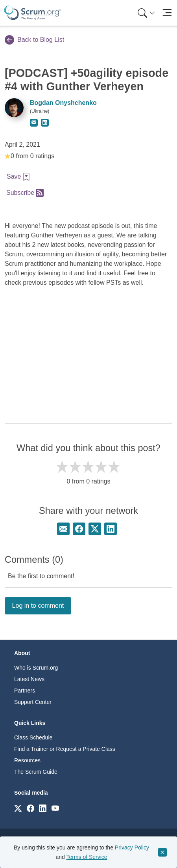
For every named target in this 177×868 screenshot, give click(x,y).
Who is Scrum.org (36, 668)
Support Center (33, 702)
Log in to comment (38, 606)
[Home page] (33, 13)
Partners (25, 691)
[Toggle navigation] (167, 13)
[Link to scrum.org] (18, 808)
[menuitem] (146, 13)
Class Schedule (33, 737)
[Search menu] (146, 13)
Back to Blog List (34, 40)
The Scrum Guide (36, 772)
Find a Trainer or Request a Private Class (65, 749)
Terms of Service (87, 857)
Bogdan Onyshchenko (63, 103)
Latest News (29, 679)
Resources (27, 760)
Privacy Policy (132, 847)
